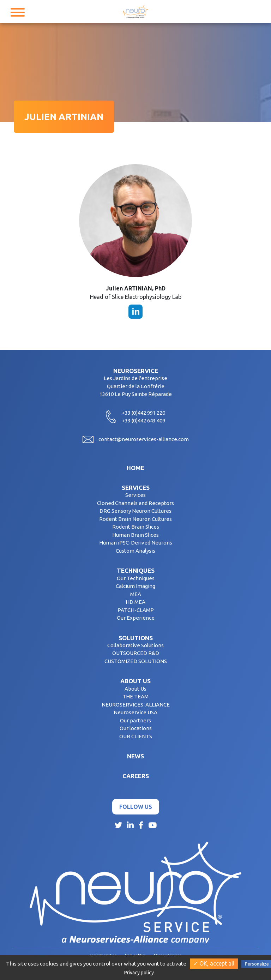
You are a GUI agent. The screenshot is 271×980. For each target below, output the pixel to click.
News (135, 756)
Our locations (136, 728)
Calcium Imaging (135, 586)
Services (136, 488)
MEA (136, 594)
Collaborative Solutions (135, 645)
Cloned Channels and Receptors (135, 503)
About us (135, 681)
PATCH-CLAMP (136, 610)
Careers (136, 776)
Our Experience (136, 618)
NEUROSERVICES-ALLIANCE (136, 705)
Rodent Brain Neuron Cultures (135, 519)
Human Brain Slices (135, 535)
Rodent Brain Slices (136, 527)
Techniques (136, 570)
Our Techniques (136, 578)
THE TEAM (135, 696)
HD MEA (135, 602)
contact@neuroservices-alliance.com (144, 439)
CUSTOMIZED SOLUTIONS (136, 661)
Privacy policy (139, 973)
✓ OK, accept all (214, 963)
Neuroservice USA (135, 712)
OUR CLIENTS (136, 736)
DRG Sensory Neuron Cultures (135, 511)
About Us (135, 689)
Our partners (135, 720)
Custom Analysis (135, 551)
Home (135, 468)
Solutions (136, 638)
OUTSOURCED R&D (136, 653)
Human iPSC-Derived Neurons (136, 543)
